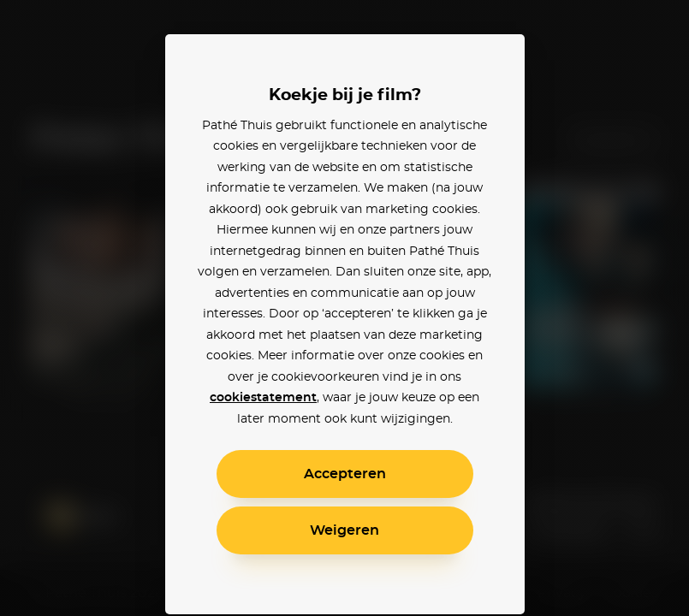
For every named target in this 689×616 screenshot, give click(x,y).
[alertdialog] (344, 308)
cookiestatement (263, 398)
